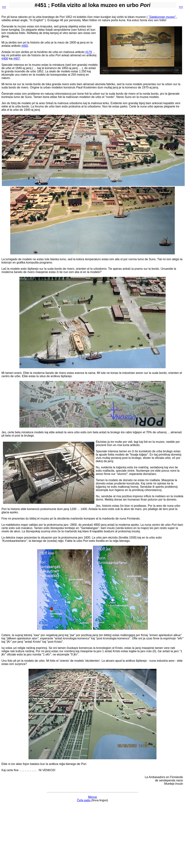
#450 (25, 46)
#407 (17, 59)
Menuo (93, 798)
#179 (89, 52)
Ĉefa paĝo (84, 801)
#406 (5, 59)
